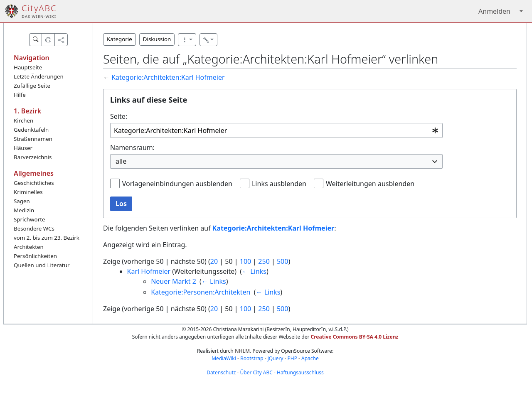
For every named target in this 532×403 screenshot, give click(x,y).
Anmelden (494, 11)
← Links (254, 271)
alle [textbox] (121, 161)
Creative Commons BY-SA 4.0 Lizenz (355, 337)
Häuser (23, 148)
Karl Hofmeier (149, 271)
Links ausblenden (279, 184)
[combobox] (276, 131)
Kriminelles (28, 192)
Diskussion (157, 39)
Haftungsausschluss (300, 372)
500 (282, 261)
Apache (310, 358)
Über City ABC (256, 372)
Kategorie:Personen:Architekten (201, 292)
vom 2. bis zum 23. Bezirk (47, 238)
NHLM (242, 351)
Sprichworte (29, 219)
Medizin (24, 210)
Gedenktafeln (31, 130)
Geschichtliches (34, 183)
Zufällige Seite (32, 86)
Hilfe (20, 95)
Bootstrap (252, 358)
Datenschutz (221, 372)
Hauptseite (28, 67)
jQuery (276, 358)
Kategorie (119, 39)
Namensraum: (132, 147)
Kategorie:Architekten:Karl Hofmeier (168, 77)
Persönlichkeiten (35, 256)
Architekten (29, 247)
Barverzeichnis (33, 157)
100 (245, 261)
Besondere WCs (34, 229)
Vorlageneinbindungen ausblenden (177, 184)
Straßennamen (33, 139)
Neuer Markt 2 (174, 281)
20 (214, 261)
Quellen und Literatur (42, 265)
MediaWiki (224, 358)
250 (264, 261)
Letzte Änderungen (39, 76)
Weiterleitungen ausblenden (370, 184)
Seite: (119, 116)
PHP (292, 358)
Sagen (22, 201)
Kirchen (23, 120)
